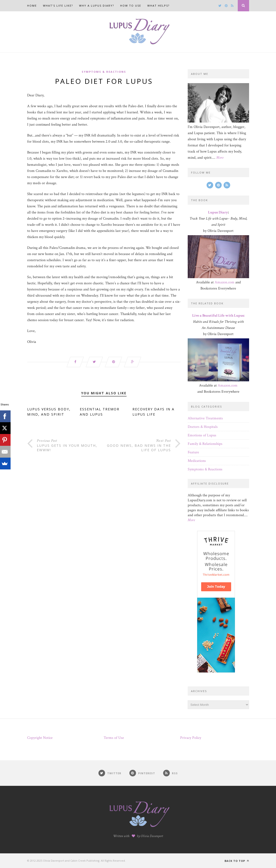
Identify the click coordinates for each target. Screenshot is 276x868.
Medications (197, 461)
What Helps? (158, 6)
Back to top (237, 861)
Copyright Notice (40, 738)
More (220, 158)
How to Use (131, 6)
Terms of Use (114, 738)
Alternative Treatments (205, 418)
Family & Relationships (205, 444)
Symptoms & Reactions (104, 72)
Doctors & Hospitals (203, 427)
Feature (193, 452)
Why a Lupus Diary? (97, 6)
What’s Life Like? (58, 6)
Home (32, 6)
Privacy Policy (191, 738)
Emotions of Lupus (202, 435)
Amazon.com (225, 282)
